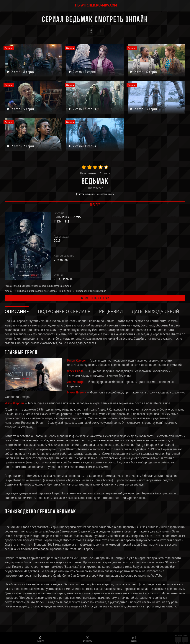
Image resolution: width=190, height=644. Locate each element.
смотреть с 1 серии (95, 298)
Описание (17, 311)
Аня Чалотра (76, 382)
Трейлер (95, 205)
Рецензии (111, 311)
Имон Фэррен (15, 403)
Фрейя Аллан (77, 371)
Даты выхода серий (155, 311)
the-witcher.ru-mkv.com (95, 5)
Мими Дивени (77, 393)
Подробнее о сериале (64, 311)
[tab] (17, 311)
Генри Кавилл (77, 360)
